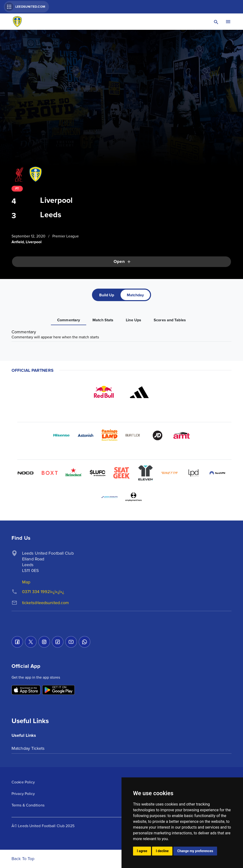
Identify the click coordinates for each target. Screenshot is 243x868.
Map (26, 582)
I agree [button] (142, 851)
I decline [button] (162, 851)
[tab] (107, 295)
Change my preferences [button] (195, 851)
